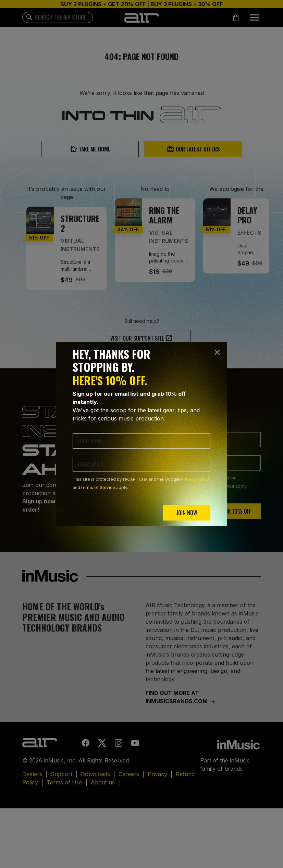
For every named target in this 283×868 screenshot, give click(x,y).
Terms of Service (98, 487)
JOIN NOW (187, 513)
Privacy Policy (195, 479)
